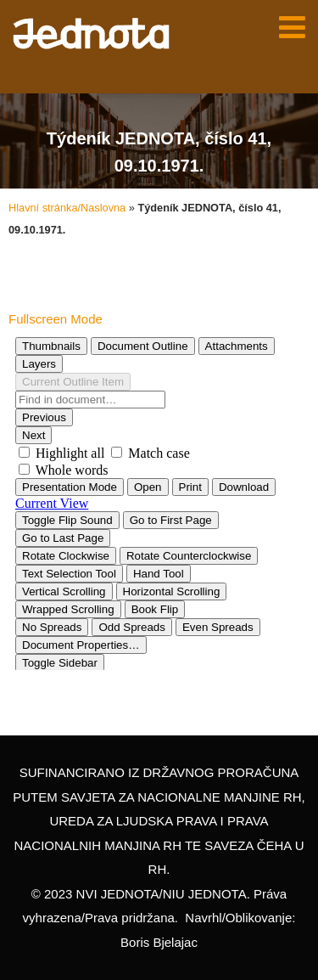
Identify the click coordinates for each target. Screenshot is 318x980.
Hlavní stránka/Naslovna (67, 208)
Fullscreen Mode (56, 319)
